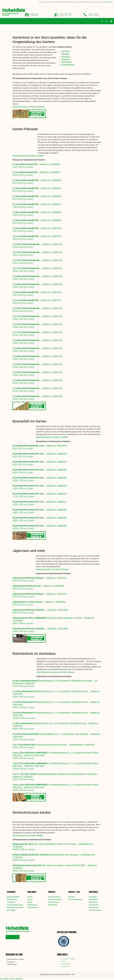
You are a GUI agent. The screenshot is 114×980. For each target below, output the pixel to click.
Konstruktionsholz (76, 899)
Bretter (30, 902)
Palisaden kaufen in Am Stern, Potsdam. (28, 156)
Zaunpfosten (94, 905)
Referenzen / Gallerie (69, 959)
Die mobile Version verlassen (11, 979)
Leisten (30, 897)
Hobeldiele (14, 10)
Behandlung (53, 905)
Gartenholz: (94, 892)
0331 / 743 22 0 (94, 14)
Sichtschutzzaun (68, 65)
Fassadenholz (33, 907)
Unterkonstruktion (55, 899)
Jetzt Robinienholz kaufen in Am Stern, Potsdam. (56, 672)
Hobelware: (32, 892)
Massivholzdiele (13, 897)
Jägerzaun (66, 59)
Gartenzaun (93, 902)
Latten (30, 899)
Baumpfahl (66, 57)
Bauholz (72, 897)
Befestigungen (54, 902)
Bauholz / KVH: (74, 892)
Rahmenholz (32, 905)
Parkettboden (12, 899)
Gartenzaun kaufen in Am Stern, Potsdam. (52, 569)
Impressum (66, 966)
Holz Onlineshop (108, 2)
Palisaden (65, 54)
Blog (63, 961)
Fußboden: (11, 892)
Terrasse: (52, 892)
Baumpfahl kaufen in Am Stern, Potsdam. (52, 437)
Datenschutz (66, 964)
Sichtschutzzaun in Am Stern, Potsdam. (28, 835)
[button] (2, 21)
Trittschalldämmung (15, 905)
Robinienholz (67, 62)
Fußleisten (11, 902)
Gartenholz (66, 51)
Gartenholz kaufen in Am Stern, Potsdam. (29, 107)
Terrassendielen (54, 897)
